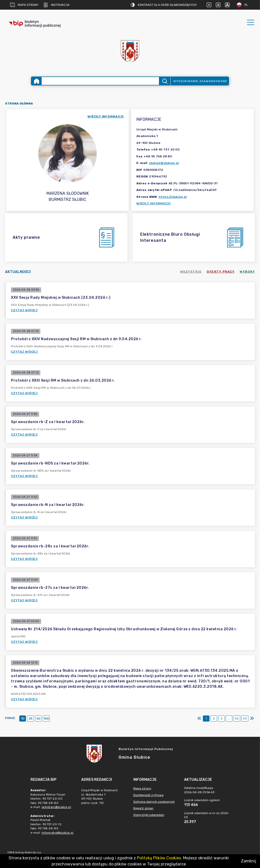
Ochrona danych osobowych (154, 802)
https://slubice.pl (173, 197)
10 (23, 719)
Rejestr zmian (143, 808)
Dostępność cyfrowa (148, 795)
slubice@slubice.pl (164, 163)
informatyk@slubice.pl (58, 833)
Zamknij (249, 861)
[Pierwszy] (199, 719)
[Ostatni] (252, 719)
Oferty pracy (221, 272)
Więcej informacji (154, 203)
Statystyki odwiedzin (149, 815)
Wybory (247, 272)
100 (46, 719)
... (229, 719)
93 (245, 719)
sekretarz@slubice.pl (56, 807)
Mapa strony (24, 5)
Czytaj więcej (24, 310)
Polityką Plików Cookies (159, 858)
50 (38, 719)
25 (31, 719)
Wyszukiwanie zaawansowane (200, 81)
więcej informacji (106, 116)
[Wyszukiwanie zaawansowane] (100, 81)
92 (237, 719)
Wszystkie (191, 272)
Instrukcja (56, 5)
